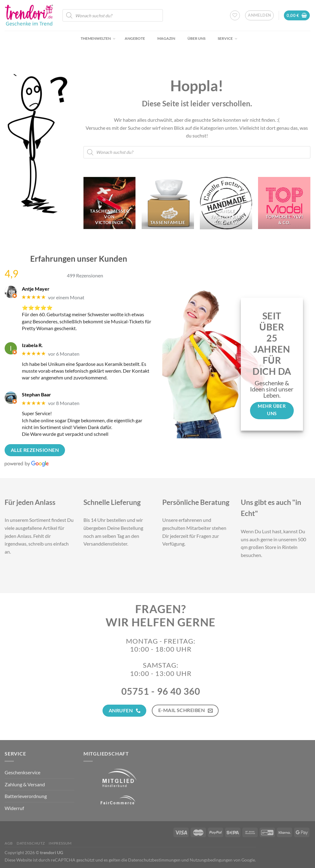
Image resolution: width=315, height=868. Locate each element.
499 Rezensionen (85, 275)
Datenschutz (31, 843)
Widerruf (14, 808)
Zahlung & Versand (25, 784)
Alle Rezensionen (35, 450)
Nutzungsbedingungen (211, 860)
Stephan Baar (36, 394)
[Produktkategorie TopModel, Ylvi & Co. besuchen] (284, 203)
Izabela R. (32, 345)
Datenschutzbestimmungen (154, 860)
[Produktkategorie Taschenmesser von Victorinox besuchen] (110, 203)
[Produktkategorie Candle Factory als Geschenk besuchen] (226, 203)
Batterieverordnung (26, 796)
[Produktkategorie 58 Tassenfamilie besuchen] (168, 203)
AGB (9, 843)
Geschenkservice (22, 772)
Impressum (60, 843)
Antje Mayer (36, 289)
